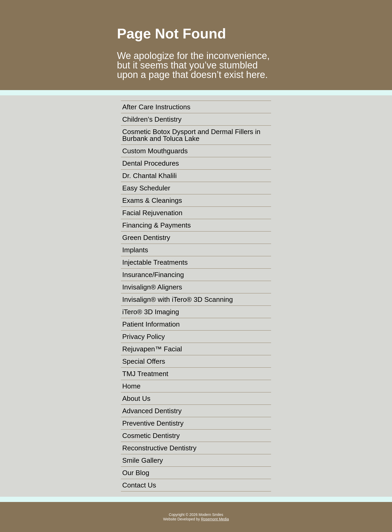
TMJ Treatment (145, 374)
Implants (135, 250)
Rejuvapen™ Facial (152, 349)
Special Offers (144, 361)
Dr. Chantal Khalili (150, 176)
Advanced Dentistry (152, 411)
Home (131, 386)
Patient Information (151, 324)
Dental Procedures (151, 163)
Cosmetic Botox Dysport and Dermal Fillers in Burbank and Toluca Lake (191, 135)
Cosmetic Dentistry (151, 436)
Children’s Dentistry (152, 119)
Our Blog (136, 473)
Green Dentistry (146, 238)
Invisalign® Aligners (152, 287)
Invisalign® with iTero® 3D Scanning (178, 299)
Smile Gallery (143, 460)
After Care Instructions (156, 107)
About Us (136, 398)
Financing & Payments (156, 225)
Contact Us (139, 485)
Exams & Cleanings (152, 200)
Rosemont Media (215, 519)
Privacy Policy (144, 337)
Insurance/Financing (153, 275)
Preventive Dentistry (153, 423)
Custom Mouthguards (155, 151)
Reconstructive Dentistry (159, 448)
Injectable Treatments (155, 262)
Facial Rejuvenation (152, 213)
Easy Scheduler (146, 188)
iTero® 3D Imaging (151, 312)
